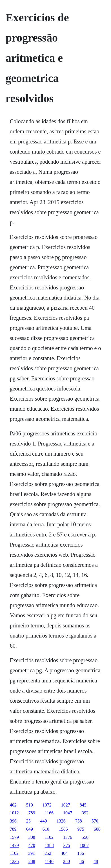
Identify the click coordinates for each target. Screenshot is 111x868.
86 (82, 861)
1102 (49, 837)
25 (28, 821)
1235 (14, 861)
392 (85, 813)
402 (13, 805)
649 (30, 829)
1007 (84, 845)
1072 (47, 805)
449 (44, 821)
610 (46, 829)
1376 (68, 837)
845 (83, 805)
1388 (49, 845)
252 (48, 853)
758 (79, 821)
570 (95, 821)
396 (13, 821)
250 (66, 861)
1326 (61, 821)
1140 (49, 861)
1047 (68, 813)
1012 (14, 813)
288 (32, 861)
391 (32, 853)
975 (81, 829)
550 (85, 837)
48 (96, 861)
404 (64, 853)
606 (97, 829)
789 (32, 813)
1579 (14, 837)
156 (81, 853)
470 (32, 845)
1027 (66, 805)
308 (32, 837)
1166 (49, 813)
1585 (63, 829)
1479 (14, 845)
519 (30, 805)
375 (67, 845)
